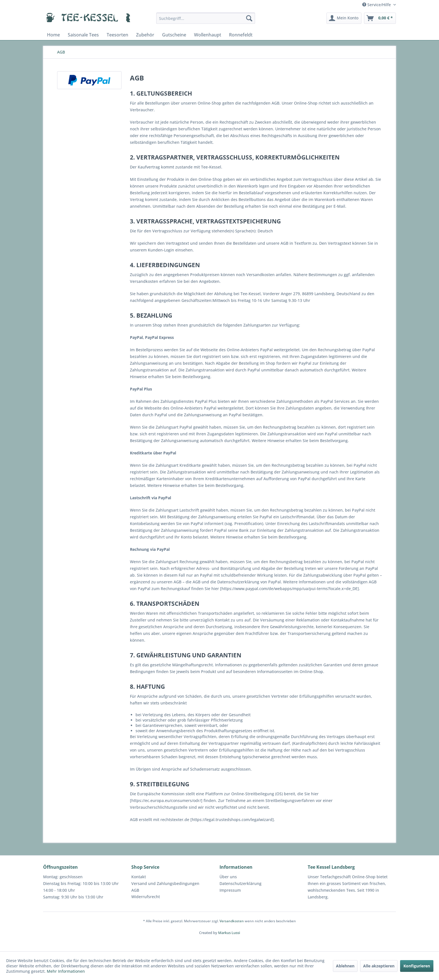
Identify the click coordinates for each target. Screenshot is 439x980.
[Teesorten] (117, 35)
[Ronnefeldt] (241, 35)
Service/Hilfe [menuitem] (377, 5)
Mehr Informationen (66, 971)
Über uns (228, 877)
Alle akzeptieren (379, 966)
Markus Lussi (229, 933)
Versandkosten (232, 921)
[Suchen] (249, 18)
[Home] (53, 35)
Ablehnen (345, 966)
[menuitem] (206, 18)
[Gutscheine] (174, 35)
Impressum (230, 890)
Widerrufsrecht (146, 897)
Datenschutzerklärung (240, 883)
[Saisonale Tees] (83, 35)
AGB (135, 890)
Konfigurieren (417, 966)
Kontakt (139, 877)
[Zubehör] (145, 35)
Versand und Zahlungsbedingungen (165, 883)
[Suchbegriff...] (206, 18)
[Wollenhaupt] (208, 35)
